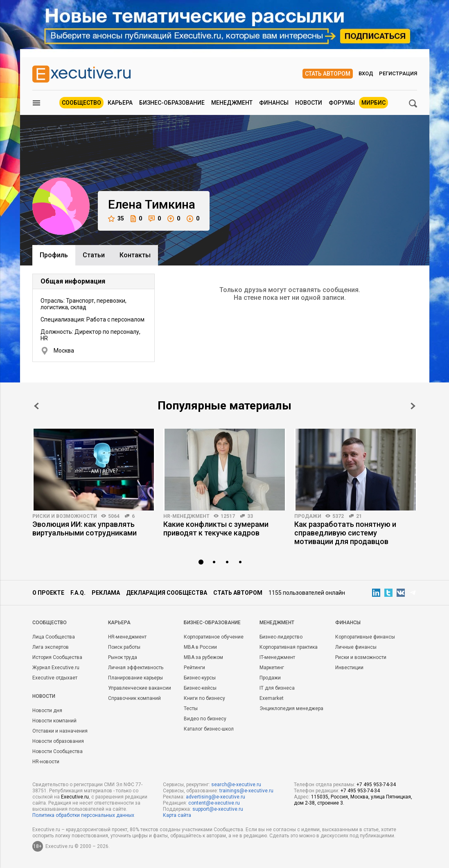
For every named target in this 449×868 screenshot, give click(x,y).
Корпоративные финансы (365, 637)
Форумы (342, 103)
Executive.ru (75, 797)
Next (413, 406)
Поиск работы (124, 647)
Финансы (274, 103)
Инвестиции (349, 668)
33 (250, 516)
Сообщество (81, 103)
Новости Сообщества (58, 751)
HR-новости (46, 762)
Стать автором (328, 74)
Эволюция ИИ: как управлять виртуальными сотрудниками (85, 528)
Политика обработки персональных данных (83, 815)
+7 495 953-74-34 (376, 785)
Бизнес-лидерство (281, 637)
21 (359, 516)
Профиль (54, 255)
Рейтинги (194, 668)
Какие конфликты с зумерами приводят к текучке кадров (216, 528)
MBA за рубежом (203, 657)
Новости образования (58, 741)
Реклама (106, 593)
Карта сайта (177, 815)
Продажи (308, 516)
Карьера (120, 103)
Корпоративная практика (289, 647)
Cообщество (50, 623)
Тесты (191, 708)
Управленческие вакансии (140, 688)
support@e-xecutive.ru (218, 809)
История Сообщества (57, 657)
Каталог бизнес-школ (209, 729)
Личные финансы (356, 647)
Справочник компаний (134, 698)
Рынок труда (123, 657)
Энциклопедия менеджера (291, 708)
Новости (309, 103)
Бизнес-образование (172, 103)
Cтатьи (94, 255)
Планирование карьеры (135, 678)
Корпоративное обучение (214, 637)
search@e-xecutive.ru (236, 785)
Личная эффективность (136, 668)
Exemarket (272, 698)
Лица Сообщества (54, 637)
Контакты (135, 255)
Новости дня (47, 711)
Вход (366, 73)
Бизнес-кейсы (200, 688)
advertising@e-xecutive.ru (215, 797)
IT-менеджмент (277, 657)
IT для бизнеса (277, 688)
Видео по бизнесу (205, 719)
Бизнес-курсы (200, 678)
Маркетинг (272, 668)
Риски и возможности (65, 516)
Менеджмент (232, 103)
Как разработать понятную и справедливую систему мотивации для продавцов (345, 533)
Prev (36, 406)
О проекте (48, 593)
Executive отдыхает (55, 678)
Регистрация (398, 73)
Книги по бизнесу (204, 698)
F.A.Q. (78, 593)
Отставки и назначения (60, 731)
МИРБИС (373, 103)
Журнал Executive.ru (56, 668)
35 (116, 219)
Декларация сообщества (167, 593)
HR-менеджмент (186, 516)
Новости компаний (54, 721)
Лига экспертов (51, 647)
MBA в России (200, 647)
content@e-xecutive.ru (214, 803)
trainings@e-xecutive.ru (246, 791)
